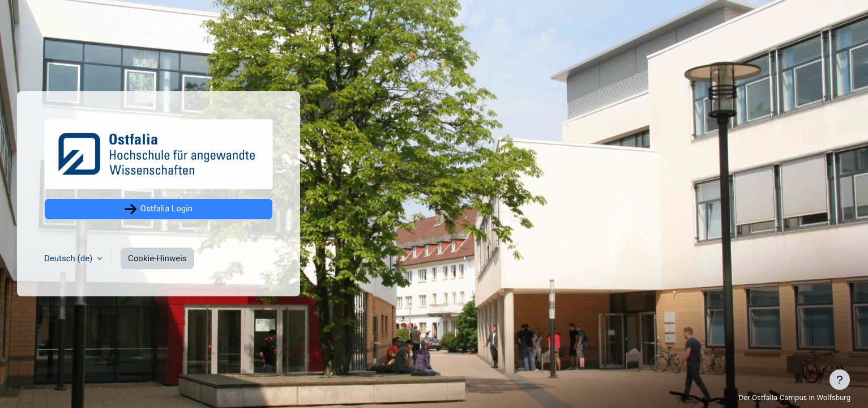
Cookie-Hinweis (157, 258)
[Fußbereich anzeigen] (840, 380)
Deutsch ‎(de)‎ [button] (69, 258)
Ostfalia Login (159, 209)
